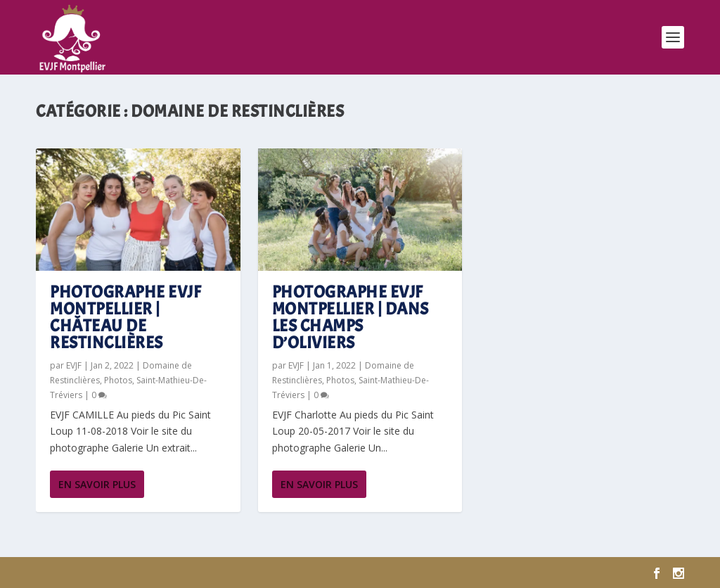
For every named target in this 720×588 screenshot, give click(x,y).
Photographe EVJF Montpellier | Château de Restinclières (126, 317)
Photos (118, 380)
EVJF (74, 365)
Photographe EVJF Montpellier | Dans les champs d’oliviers (351, 317)
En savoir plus (97, 484)
